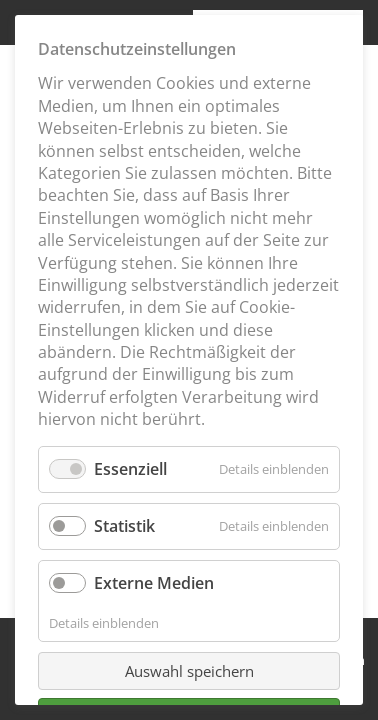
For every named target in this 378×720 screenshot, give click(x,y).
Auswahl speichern (189, 671)
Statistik (124, 526)
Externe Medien (154, 583)
